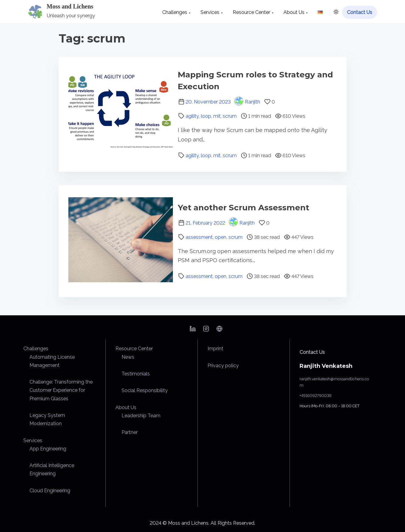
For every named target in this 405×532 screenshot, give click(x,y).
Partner (130, 432)
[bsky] (219, 331)
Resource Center (134, 349)
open (221, 237)
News (128, 357)
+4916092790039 (316, 396)
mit (217, 116)
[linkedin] (193, 331)
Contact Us (312, 352)
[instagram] (206, 331)
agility (192, 116)
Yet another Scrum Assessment (244, 208)
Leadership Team (141, 416)
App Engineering (48, 449)
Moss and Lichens (70, 6)
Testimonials (136, 374)
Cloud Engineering (50, 491)
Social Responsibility (145, 390)
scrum (230, 116)
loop (206, 116)
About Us (126, 407)
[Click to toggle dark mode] (335, 13)
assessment (199, 237)
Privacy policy (223, 366)
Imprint (215, 349)
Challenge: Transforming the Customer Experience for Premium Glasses (61, 390)
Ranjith (247, 102)
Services (33, 441)
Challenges (36, 349)
